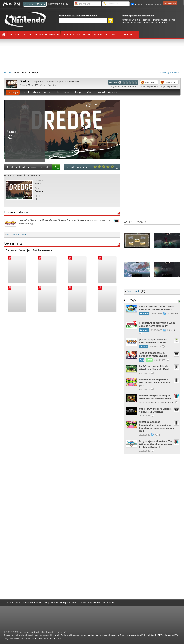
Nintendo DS (171, 635)
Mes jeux (150, 82)
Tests (56, 92)
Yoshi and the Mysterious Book (152, 22)
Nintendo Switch (59, 635)
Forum (128, 35)
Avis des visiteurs (108, 92)
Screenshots (133, 291)
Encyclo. (99, 35)
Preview (67, 92)
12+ (37, 202)
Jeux (25, 35)
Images (79, 92)
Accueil (8, 72)
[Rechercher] (83, 21)
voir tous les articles (17, 234)
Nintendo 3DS (155, 635)
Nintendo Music (159, 20)
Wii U (143, 635)
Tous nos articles (52, 638)
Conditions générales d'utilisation (96, 602)
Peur (37, 199)
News (13, 35)
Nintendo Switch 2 (131, 20)
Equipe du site (68, 602)
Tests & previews (45, 35)
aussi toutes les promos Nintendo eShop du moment (110, 635)
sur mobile (36, 638)
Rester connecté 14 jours (147, 4)
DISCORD (116, 35)
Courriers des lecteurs (35, 602)
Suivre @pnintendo (170, 72)
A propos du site (12, 602)
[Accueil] (4, 34)
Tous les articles (31, 92)
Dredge (25, 81)
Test (10, 135)
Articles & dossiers (74, 35)
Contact (54, 602)
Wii (5, 638)
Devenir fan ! (171, 82)
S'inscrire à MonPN (35, 4)
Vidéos (91, 92)
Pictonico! (146, 20)
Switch (52, 81)
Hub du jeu (13, 92)
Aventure (52, 85)
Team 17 (33, 85)
